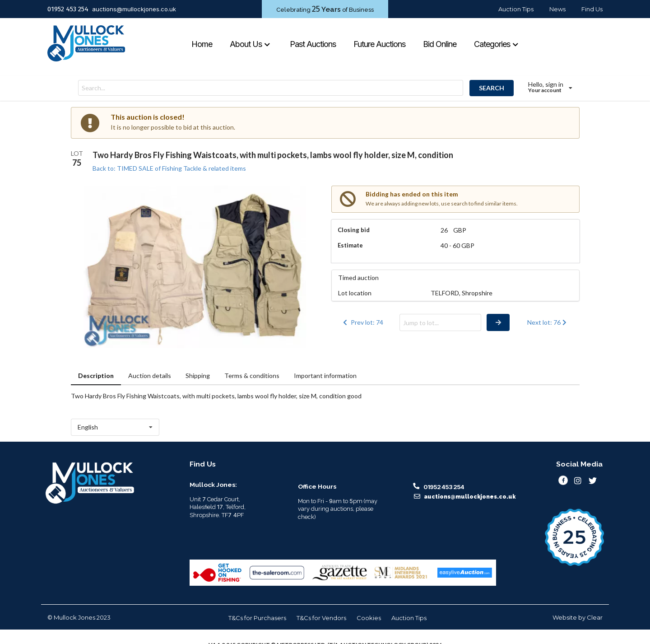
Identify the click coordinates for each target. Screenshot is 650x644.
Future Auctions (379, 44)
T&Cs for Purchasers (257, 618)
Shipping (198, 376)
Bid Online (440, 44)
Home (202, 44)
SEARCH (492, 88)
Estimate (350, 245)
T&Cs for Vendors (321, 618)
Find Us (592, 9)
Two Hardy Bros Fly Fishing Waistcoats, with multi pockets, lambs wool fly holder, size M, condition (273, 155)
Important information (325, 376)
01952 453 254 (68, 9)
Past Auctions (313, 44)
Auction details (150, 376)
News (557, 9)
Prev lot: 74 (362, 322)
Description (96, 376)
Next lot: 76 (548, 322)
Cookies (369, 618)
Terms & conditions (252, 376)
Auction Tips (516, 9)
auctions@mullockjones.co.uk (134, 9)
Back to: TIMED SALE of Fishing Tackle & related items (169, 168)
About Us (250, 44)
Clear (595, 617)
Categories (497, 44)
